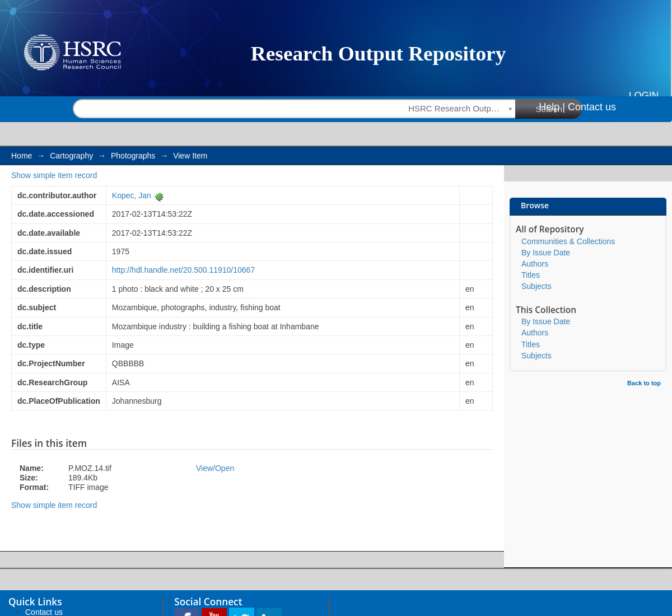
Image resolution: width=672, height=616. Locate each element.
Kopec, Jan (132, 195)
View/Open (215, 468)
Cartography (71, 156)
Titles (531, 275)
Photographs (133, 156)
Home (22, 156)
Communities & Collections (568, 241)
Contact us (592, 107)
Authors (535, 264)
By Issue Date (546, 253)
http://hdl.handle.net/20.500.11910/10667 (183, 270)
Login (644, 95)
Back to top (644, 383)
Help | (552, 107)
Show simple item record (54, 175)
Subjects (536, 286)
